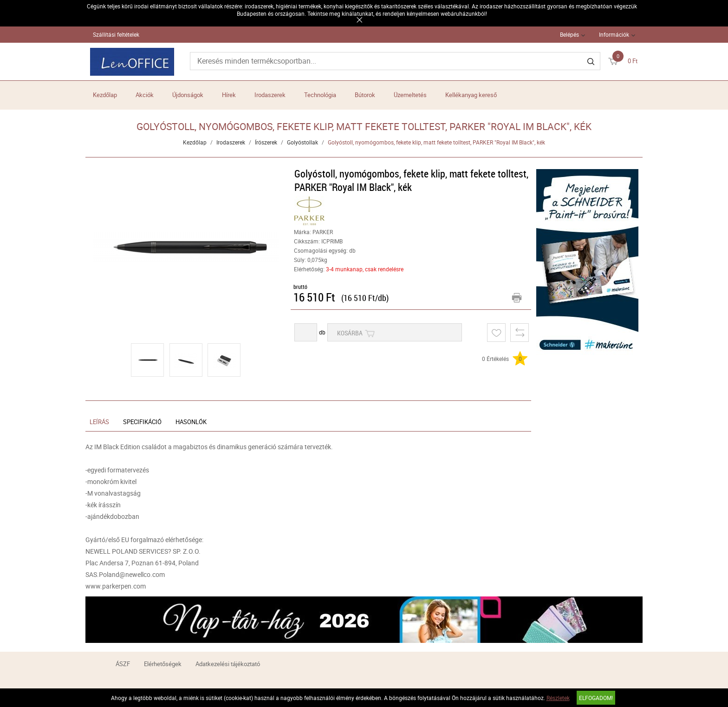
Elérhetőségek (163, 664)
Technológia (320, 95)
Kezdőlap (105, 95)
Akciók (145, 95)
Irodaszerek (270, 95)
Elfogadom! (596, 698)
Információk (614, 34)
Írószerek (266, 142)
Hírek (229, 95)
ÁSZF (123, 664)
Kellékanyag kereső (471, 95)
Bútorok (365, 95)
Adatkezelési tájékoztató (228, 664)
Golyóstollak (302, 142)
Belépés (569, 34)
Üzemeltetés (410, 95)
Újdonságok (188, 95)
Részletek (558, 698)
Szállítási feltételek (116, 34)
